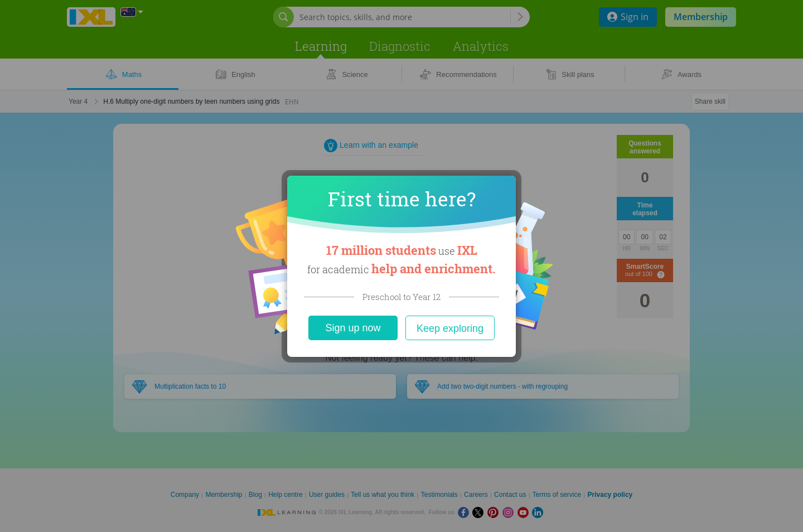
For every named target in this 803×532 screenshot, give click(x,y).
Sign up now (353, 328)
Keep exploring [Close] (450, 328)
